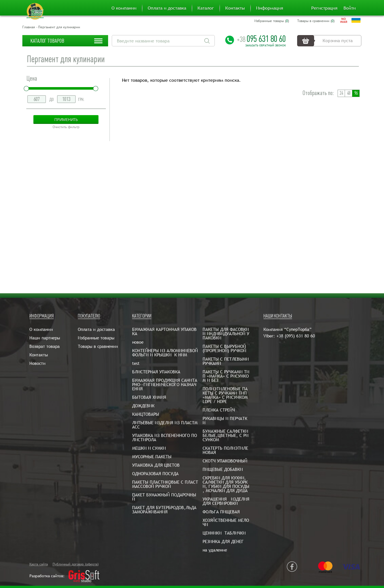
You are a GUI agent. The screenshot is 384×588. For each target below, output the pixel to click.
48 (349, 93)
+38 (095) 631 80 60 (296, 336)
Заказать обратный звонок (266, 46)
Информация (270, 8)
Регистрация (324, 8)
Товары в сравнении (98, 346)
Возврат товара (45, 346)
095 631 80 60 (261, 39)
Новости (37, 363)
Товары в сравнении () (316, 21)
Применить (66, 119)
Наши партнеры (45, 338)
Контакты (235, 8)
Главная (29, 27)
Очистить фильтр (66, 127)
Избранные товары (96, 338)
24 (341, 93)
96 (356, 93)
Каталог (206, 8)
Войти (350, 8)
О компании (124, 8)
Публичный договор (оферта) (76, 564)
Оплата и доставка (167, 8)
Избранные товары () (272, 21)
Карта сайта (39, 564)
